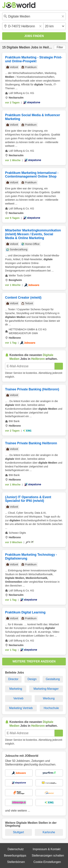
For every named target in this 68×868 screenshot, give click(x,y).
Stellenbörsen (16, 862)
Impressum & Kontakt (47, 849)
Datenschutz (16, 849)
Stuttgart (18, 832)
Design (32, 679)
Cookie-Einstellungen (47, 862)
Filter (60, 47)
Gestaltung (53, 679)
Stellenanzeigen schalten (48, 856)
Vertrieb (18, 698)
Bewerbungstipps (15, 856)
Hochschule (51, 708)
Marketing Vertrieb (21, 708)
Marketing (16, 689)
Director (13, 679)
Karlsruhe (49, 832)
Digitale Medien (18, 47)
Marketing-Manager (46, 689)
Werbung (49, 698)
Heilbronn (50, 47)
